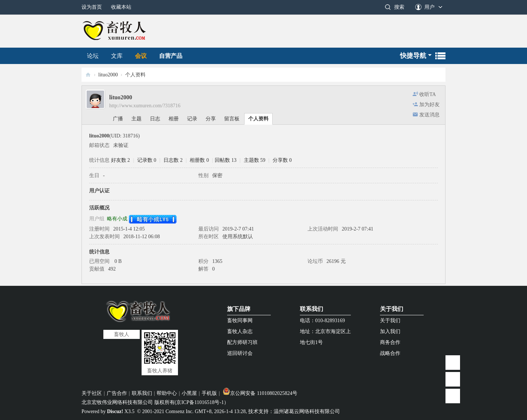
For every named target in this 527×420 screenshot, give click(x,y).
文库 (117, 56)
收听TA (428, 94)
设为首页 (92, 7)
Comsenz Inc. (180, 411)
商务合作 (390, 342)
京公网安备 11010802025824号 (260, 393)
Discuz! (115, 411)
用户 (429, 7)
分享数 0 (282, 160)
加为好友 (429, 105)
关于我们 (392, 309)
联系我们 (312, 309)
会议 (141, 56)
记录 (192, 119)
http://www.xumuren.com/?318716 (145, 106)
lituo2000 (108, 75)
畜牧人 (88, 75)
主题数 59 (255, 160)
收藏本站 (121, 7)
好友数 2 (121, 160)
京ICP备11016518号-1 (200, 402)
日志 (155, 119)
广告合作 (117, 393)
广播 (118, 119)
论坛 (93, 56)
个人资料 (258, 119)
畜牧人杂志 (240, 331)
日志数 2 (173, 160)
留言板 (232, 119)
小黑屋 (189, 393)
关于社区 (92, 393)
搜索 (399, 7)
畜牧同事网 (240, 321)
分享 (211, 119)
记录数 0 (147, 160)
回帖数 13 (226, 160)
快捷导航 (413, 56)
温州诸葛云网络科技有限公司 (307, 411)
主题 (136, 119)
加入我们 (390, 331)
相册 (174, 119)
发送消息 (429, 115)
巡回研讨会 (240, 353)
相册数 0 (199, 160)
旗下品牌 (239, 309)
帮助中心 (167, 393)
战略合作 (390, 353)
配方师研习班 (242, 342)
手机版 (209, 393)
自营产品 (171, 56)
